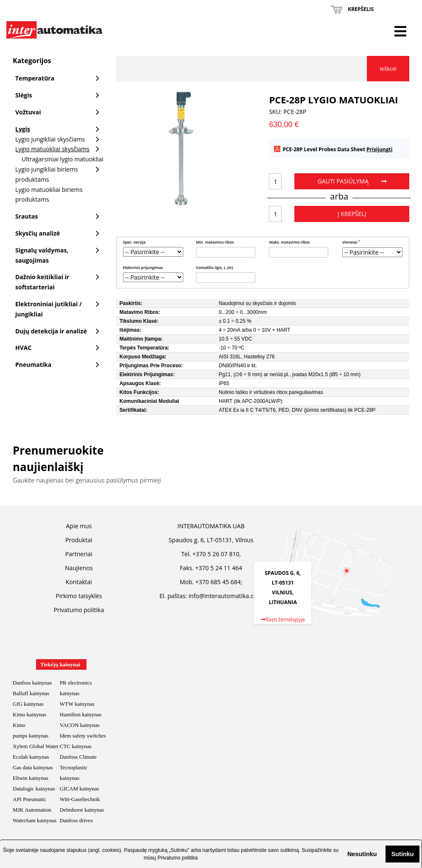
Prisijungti (379, 149)
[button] (341, 854)
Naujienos (79, 568)
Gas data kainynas (33, 767)
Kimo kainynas (29, 714)
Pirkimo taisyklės (79, 596)
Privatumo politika (177, 858)
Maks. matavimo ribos (289, 242)
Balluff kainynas (31, 693)
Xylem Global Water (36, 746)
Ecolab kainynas (31, 757)
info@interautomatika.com (225, 596)
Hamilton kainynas (81, 714)
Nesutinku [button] (362, 854)
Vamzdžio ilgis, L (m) (214, 268)
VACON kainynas (80, 725)
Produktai (79, 540)
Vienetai (350, 242)
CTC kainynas (76, 746)
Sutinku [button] (403, 854)
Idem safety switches (83, 736)
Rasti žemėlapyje (283, 620)
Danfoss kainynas (32, 683)
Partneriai (79, 554)
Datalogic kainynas (34, 789)
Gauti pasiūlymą (352, 181)
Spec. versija (134, 242)
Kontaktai (79, 582)
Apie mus (79, 526)
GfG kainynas (28, 704)
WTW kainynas (77, 704)
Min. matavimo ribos (215, 242)
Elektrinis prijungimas (143, 268)
